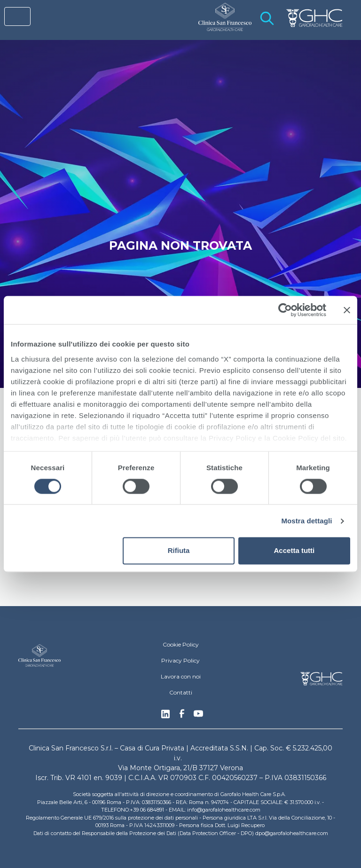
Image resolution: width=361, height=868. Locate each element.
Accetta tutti (294, 551)
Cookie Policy (181, 644)
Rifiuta (179, 551)
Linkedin (165, 717)
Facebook (182, 716)
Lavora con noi (181, 676)
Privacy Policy (180, 660)
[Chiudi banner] (347, 310)
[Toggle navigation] (17, 16)
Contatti (181, 692)
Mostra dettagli (306, 521)
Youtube (198, 715)
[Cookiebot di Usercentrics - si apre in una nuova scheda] (285, 310)
